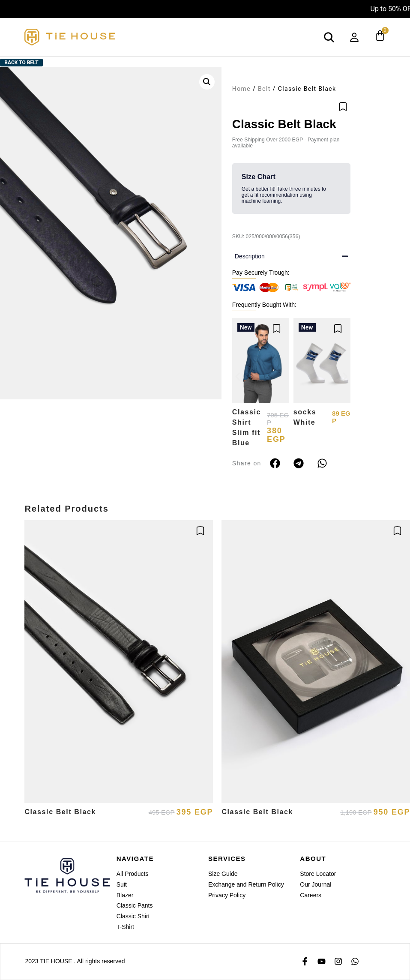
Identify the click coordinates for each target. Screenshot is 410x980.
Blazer (125, 895)
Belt (264, 89)
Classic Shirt (133, 916)
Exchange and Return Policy (246, 884)
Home (241, 89)
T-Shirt (125, 927)
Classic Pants (135, 905)
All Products (133, 874)
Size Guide (223, 874)
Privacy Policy (227, 895)
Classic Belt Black (60, 812)
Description (250, 256)
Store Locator (318, 874)
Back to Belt (21, 63)
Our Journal (316, 884)
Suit (122, 884)
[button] (207, 82)
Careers (311, 895)
